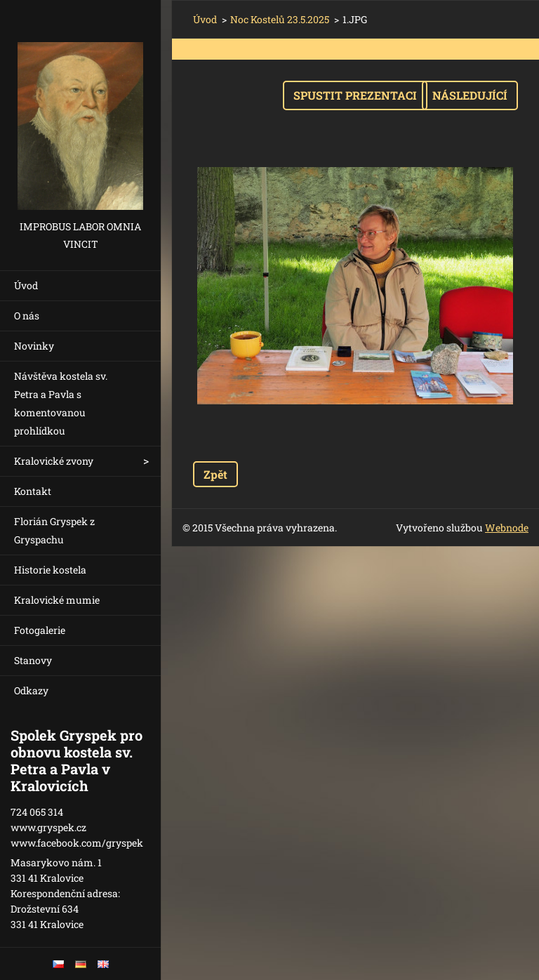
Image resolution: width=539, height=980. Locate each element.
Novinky (34, 346)
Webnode (507, 528)
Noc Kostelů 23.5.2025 (280, 19)
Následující (470, 95)
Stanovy (33, 660)
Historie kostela (50, 570)
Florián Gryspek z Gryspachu (54, 530)
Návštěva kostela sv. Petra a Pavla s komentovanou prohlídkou (61, 403)
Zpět (215, 474)
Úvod (26, 285)
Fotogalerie (40, 630)
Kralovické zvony (54, 461)
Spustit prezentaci (355, 95)
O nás (27, 316)
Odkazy (31, 690)
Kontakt (33, 491)
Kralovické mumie (57, 600)
